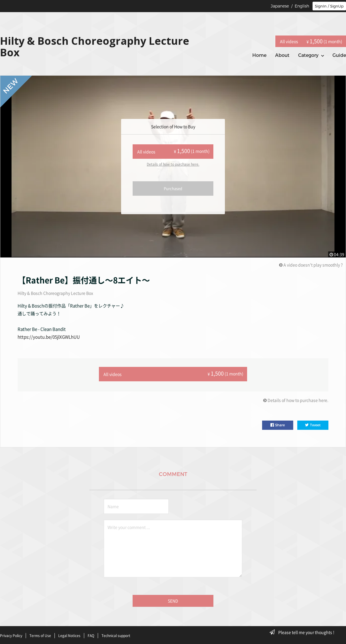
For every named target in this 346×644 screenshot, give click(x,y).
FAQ (91, 633)
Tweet (313, 424)
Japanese (280, 6)
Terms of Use (40, 633)
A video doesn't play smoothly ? (311, 265)
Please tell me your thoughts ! (304, 632)
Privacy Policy (11, 633)
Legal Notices (69, 633)
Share (278, 424)
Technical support (116, 633)
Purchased (173, 188)
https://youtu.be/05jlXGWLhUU (49, 337)
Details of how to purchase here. (173, 164)
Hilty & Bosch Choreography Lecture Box (55, 293)
